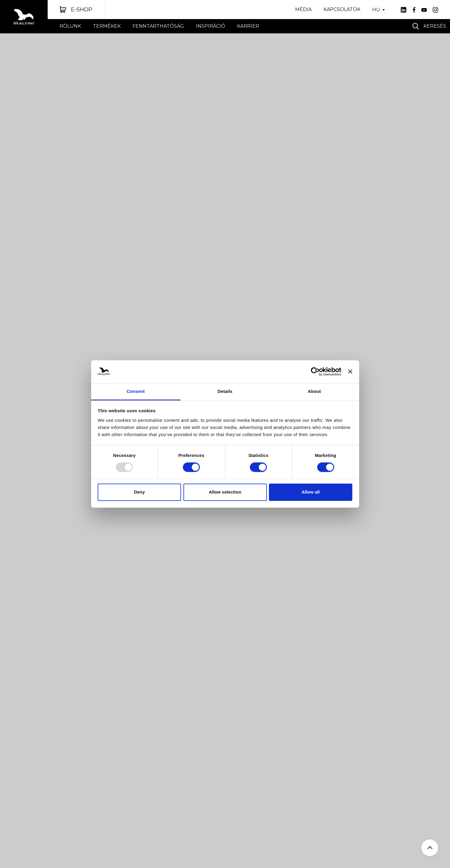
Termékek (107, 26)
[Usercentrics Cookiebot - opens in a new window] (315, 372)
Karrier (248, 26)
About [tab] (314, 391)
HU (376, 10)
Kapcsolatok (342, 9)
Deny (140, 492)
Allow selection (225, 492)
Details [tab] (225, 391)
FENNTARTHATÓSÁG (158, 26)
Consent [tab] (136, 391)
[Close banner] (350, 372)
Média (303, 9)
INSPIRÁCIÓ (211, 26)
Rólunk (70, 26)
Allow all (311, 492)
